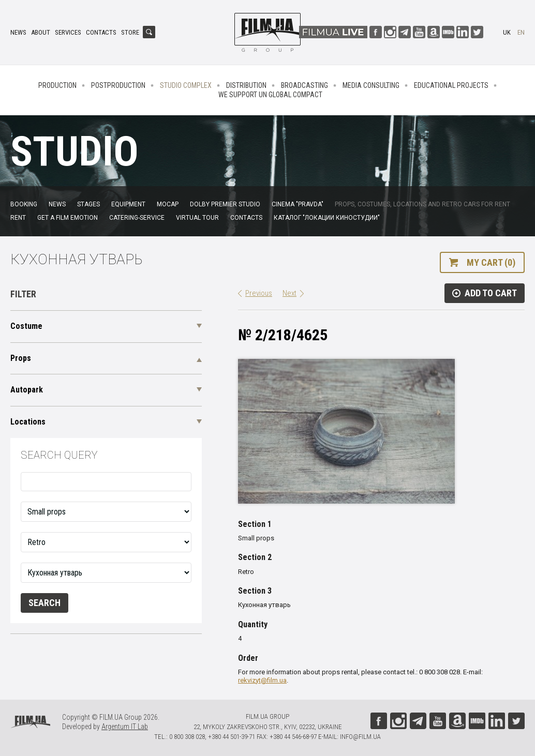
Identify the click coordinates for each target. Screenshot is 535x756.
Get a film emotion (68, 218)
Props (21, 358)
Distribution (246, 85)
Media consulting (371, 85)
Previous (259, 293)
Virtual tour (197, 218)
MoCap (168, 204)
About (41, 32)
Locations (28, 422)
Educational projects (451, 85)
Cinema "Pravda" (298, 204)
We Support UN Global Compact (270, 95)
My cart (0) (491, 262)
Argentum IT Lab (125, 727)
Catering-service (137, 218)
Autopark (27, 390)
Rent (18, 218)
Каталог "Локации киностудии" (327, 218)
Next (289, 293)
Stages (88, 204)
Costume (26, 326)
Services (68, 32)
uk (507, 32)
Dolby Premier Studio (225, 204)
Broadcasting (304, 85)
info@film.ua (360, 737)
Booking (24, 204)
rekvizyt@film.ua (262, 680)
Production (57, 85)
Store (130, 32)
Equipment (128, 204)
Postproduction (118, 85)
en (521, 32)
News (18, 32)
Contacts (101, 32)
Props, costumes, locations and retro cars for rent (422, 204)
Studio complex (186, 85)
